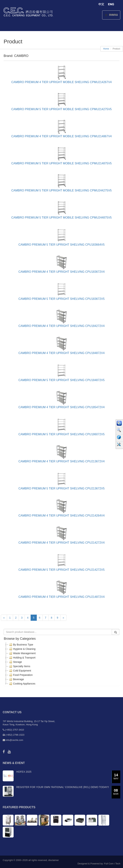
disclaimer (54, 860)
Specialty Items (19, 666)
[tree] (61, 664)
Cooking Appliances (22, 684)
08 (116, 792)
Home (106, 49)
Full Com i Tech (112, 864)
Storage (15, 662)
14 (116, 777)
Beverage (16, 679)
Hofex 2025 (24, 772)
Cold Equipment (20, 671)
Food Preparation (20, 675)
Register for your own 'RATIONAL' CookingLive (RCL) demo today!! (63, 787)
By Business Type (21, 645)
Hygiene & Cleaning (22, 649)
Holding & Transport (22, 658)
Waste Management (22, 653)
